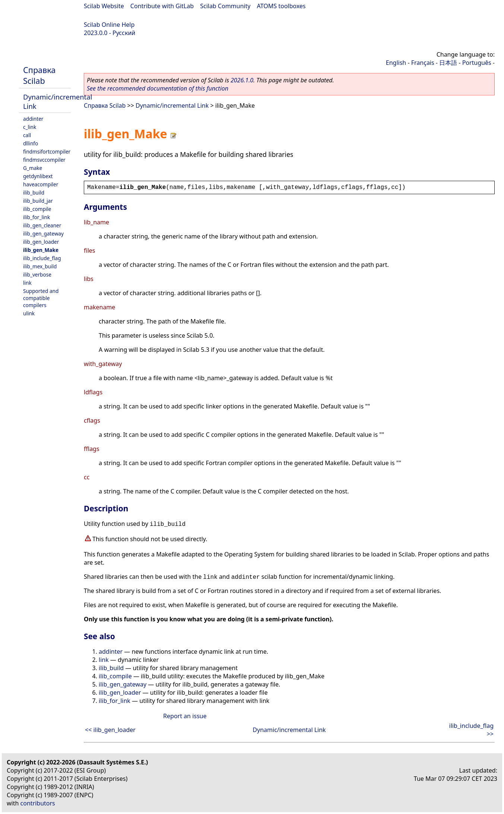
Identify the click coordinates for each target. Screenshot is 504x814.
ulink (29, 313)
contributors (38, 803)
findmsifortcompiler (47, 152)
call (27, 135)
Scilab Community (225, 6)
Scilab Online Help (109, 25)
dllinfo (31, 143)
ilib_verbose (37, 275)
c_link (30, 127)
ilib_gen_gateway (43, 234)
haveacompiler (41, 184)
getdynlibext (38, 176)
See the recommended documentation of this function (158, 88)
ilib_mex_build (40, 266)
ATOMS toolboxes (281, 6)
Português (477, 63)
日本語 (448, 63)
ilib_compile (37, 209)
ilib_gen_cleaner (42, 225)
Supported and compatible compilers (41, 298)
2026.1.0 (242, 80)
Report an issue (185, 716)
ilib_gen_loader (41, 242)
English (396, 63)
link (27, 283)
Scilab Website (104, 6)
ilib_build (34, 193)
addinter (33, 119)
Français (423, 63)
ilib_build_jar (38, 201)
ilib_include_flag (42, 258)
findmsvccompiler (44, 160)
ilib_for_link (37, 217)
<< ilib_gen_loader (110, 730)
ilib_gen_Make (41, 250)
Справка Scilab (39, 75)
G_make (33, 168)
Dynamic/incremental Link (172, 105)
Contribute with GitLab (162, 6)
